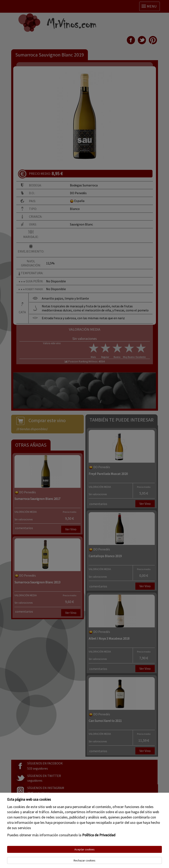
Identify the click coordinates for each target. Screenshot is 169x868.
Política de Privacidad (99, 835)
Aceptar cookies (84, 849)
